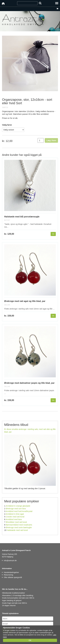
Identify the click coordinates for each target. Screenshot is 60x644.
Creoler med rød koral (15, 517)
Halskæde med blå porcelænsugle (22, 217)
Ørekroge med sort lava (16, 509)
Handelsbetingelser (11, 572)
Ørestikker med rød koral (16, 522)
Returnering (8, 575)
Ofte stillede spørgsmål (13, 577)
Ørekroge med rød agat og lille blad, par (25, 301)
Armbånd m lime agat (15, 514)
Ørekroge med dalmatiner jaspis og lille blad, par (29, 383)
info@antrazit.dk (10, 560)
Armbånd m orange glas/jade (18, 506)
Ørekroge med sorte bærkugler (19, 527)
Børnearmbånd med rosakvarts (19, 525)
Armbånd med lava (14, 519)
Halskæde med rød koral (17, 530)
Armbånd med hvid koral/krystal (19, 511)
